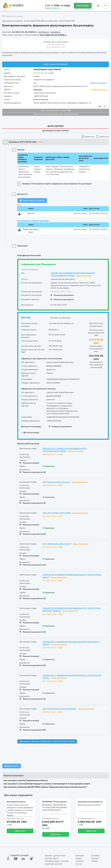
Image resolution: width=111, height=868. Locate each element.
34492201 (38, 90)
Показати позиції (29, 463)
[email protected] (41, 99)
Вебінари (95, 859)
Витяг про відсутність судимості (56, 110)
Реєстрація (83, 6)
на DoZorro (56, 32)
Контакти (80, 861)
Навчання (80, 856)
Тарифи (94, 861)
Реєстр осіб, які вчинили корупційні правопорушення (56, 114)
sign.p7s (31, 213)
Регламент (96, 856)
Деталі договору (30, 432)
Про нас (79, 864)
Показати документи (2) (33, 472)
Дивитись (20, 831)
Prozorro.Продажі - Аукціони (57, 861)
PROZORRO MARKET (52, 859)
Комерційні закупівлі (53, 864)
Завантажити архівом (32, 200)
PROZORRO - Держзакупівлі (55, 856)
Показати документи (62, 295)
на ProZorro (44, 32)
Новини (79, 859)
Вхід (67, 6)
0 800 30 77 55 (52, 5)
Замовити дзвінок (52, 8)
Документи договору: (31, 427)
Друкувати (12, 766)
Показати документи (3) (33, 534)
